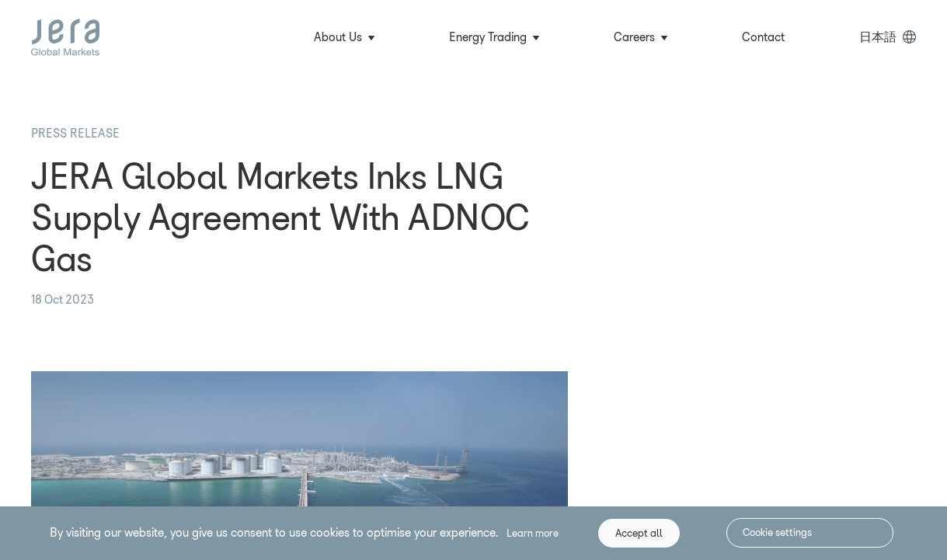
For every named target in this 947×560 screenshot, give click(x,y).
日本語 (878, 37)
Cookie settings (777, 532)
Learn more (533, 533)
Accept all (639, 533)
